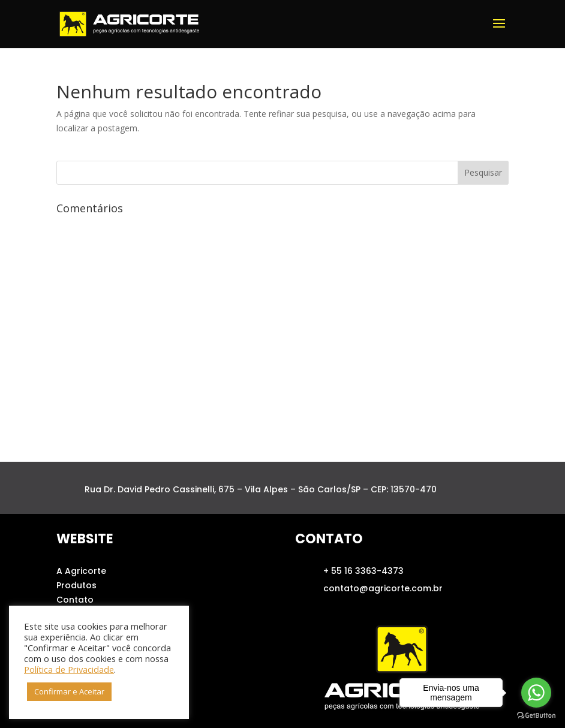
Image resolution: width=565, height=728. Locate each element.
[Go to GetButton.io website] (536, 716)
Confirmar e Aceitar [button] (69, 691)
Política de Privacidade (69, 669)
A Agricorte (81, 571)
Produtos (76, 585)
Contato (75, 600)
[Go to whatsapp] (536, 693)
